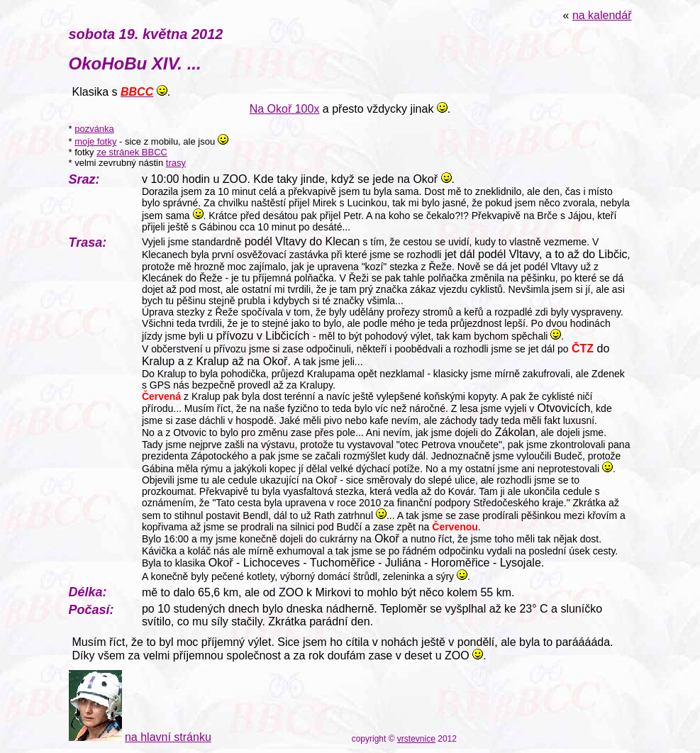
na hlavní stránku (168, 737)
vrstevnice (416, 739)
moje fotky (95, 141)
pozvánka (94, 129)
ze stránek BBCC (132, 152)
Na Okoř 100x (285, 109)
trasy (176, 163)
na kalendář (602, 15)
